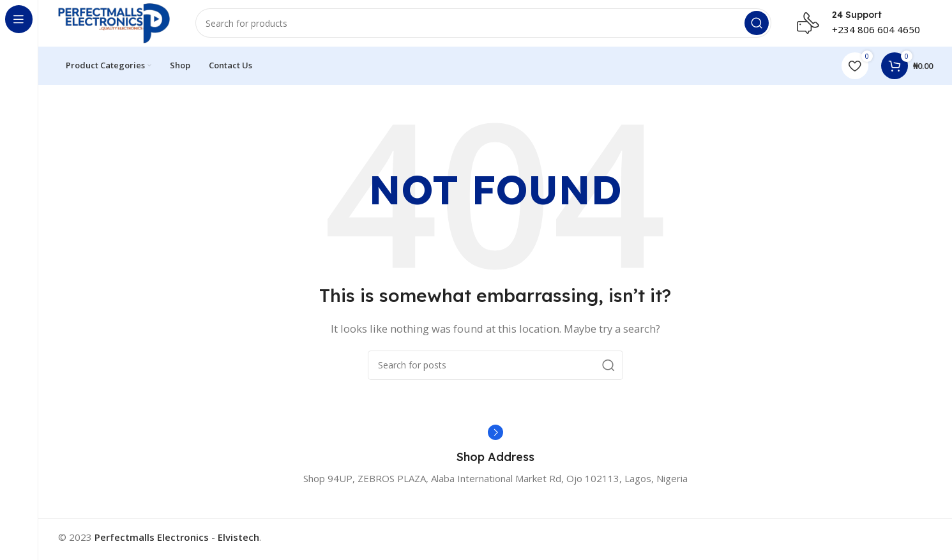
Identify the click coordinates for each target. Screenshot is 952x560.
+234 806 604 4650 (876, 32)
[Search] (490, 26)
